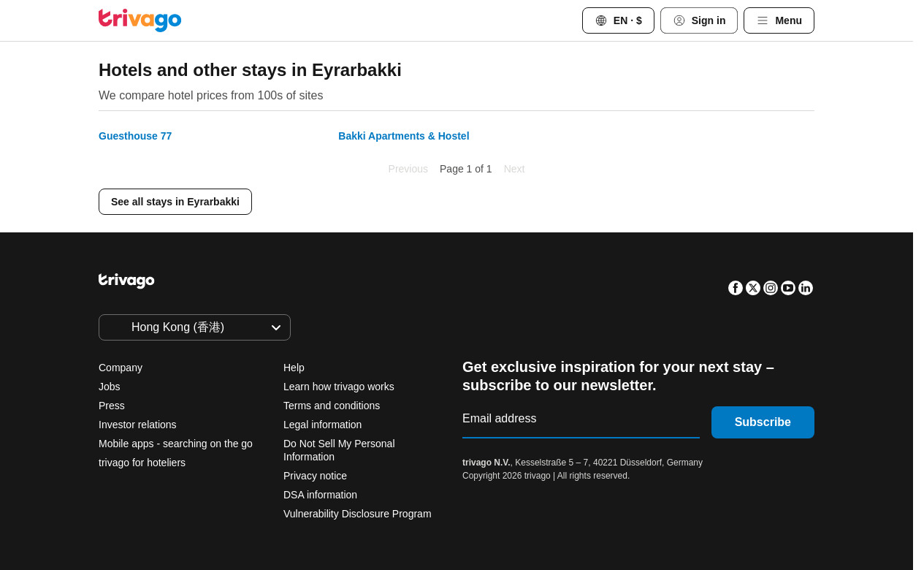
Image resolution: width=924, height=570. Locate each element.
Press (112, 406)
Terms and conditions (332, 406)
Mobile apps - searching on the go (176, 444)
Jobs (110, 387)
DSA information (320, 495)
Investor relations (138, 425)
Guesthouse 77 (135, 136)
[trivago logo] (140, 20)
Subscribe (763, 422)
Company (121, 368)
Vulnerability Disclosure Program (358, 514)
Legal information (322, 425)
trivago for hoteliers (142, 463)
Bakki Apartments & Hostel (404, 136)
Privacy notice (315, 476)
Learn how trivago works (339, 387)
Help (294, 368)
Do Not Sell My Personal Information (339, 450)
